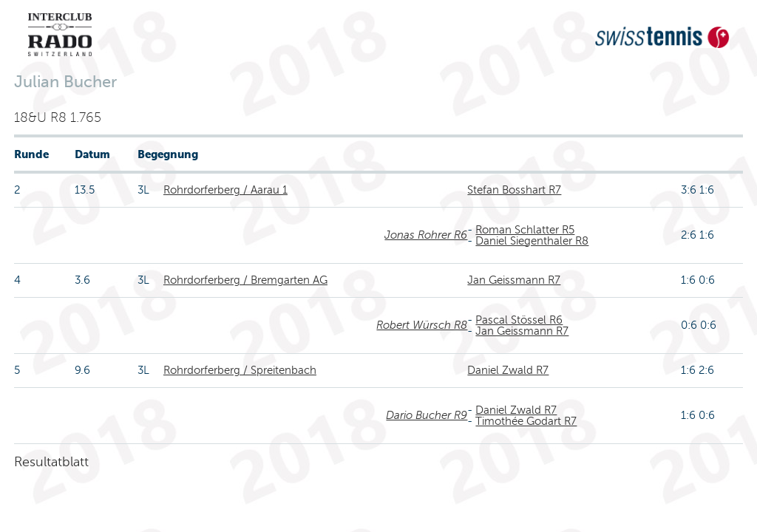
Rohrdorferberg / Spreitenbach (240, 370)
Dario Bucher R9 (427, 415)
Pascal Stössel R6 (519, 320)
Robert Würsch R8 (422, 325)
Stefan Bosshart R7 (514, 190)
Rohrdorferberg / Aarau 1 (225, 190)
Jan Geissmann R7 (514, 280)
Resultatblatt (51, 462)
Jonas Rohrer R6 (426, 235)
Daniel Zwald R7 (508, 370)
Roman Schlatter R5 (525, 230)
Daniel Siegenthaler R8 (532, 241)
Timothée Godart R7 (526, 421)
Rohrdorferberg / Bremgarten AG (245, 280)
